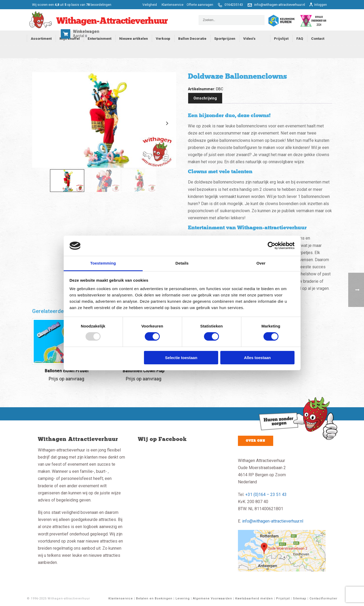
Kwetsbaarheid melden (254, 598)
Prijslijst (281, 38)
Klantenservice (173, 5)
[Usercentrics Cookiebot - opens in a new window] (271, 246)
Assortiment (41, 38)
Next (167, 123)
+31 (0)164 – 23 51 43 (266, 495)
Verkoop (163, 38)
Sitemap (300, 598)
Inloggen (318, 5)
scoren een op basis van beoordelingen (72, 5)
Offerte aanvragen (200, 5)
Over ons (256, 441)
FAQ (300, 38)
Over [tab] (261, 263)
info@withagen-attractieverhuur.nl (280, 5)
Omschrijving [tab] (205, 98)
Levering (183, 598)
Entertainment (99, 38)
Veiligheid (150, 5)
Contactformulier (323, 598)
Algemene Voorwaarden (213, 598)
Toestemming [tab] (103, 263)
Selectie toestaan (181, 358)
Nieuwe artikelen (134, 38)
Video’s (249, 38)
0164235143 (234, 5)
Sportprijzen (225, 38)
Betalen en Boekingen (154, 598)
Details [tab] (182, 263)
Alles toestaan (257, 358)
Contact (318, 38)
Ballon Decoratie (192, 38)
